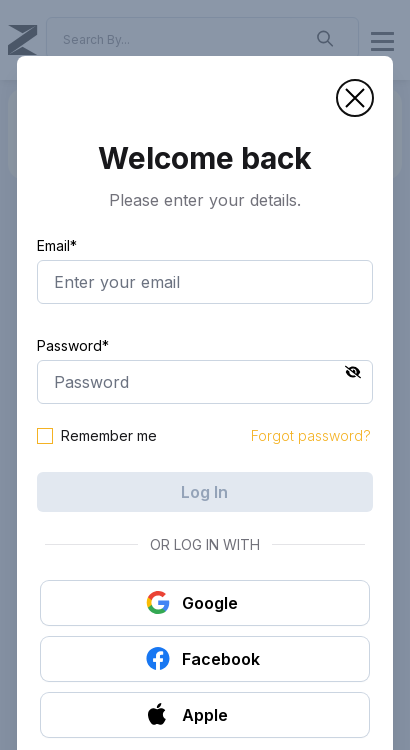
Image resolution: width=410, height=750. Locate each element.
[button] (355, 98)
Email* (57, 245)
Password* (73, 345)
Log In (204, 492)
